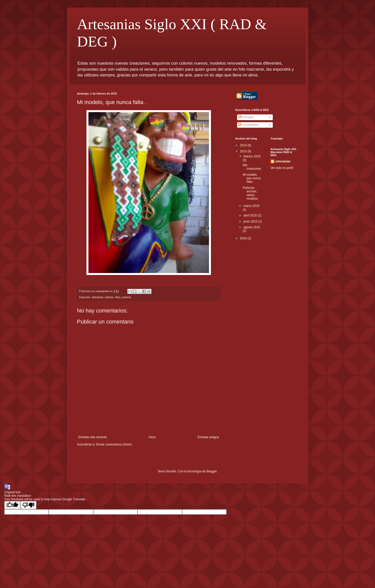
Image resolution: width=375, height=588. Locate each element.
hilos (118, 297)
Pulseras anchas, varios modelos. (251, 193)
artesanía (98, 297)
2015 (244, 151)
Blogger (212, 471)
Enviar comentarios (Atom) (114, 444)
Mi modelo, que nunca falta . (252, 178)
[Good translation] (12, 505)
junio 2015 (251, 221)
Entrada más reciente (93, 437)
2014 (244, 145)
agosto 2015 (252, 227)
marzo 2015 (251, 206)
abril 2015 (250, 215)
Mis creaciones (252, 167)
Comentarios (249, 125)
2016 (244, 238)
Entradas (246, 117)
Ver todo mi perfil (282, 168)
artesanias (283, 161)
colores (109, 297)
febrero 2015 (252, 156)
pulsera (126, 297)
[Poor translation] (28, 505)
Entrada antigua (208, 437)
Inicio (152, 437)
